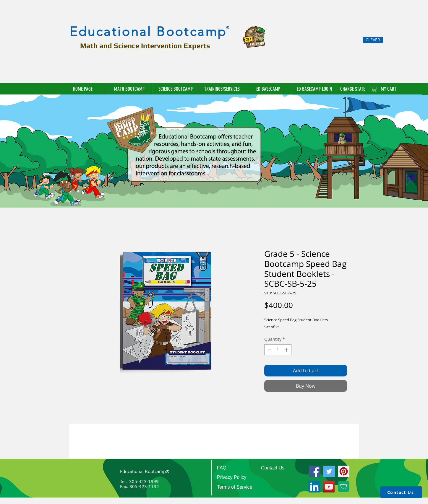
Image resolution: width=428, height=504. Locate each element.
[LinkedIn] (314, 487)
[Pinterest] (344, 471)
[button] (353, 89)
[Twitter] (329, 471)
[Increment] (287, 350)
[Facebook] (315, 471)
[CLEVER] (373, 40)
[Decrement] (269, 350)
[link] (374, 89)
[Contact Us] (401, 492)
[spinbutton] (278, 350)
